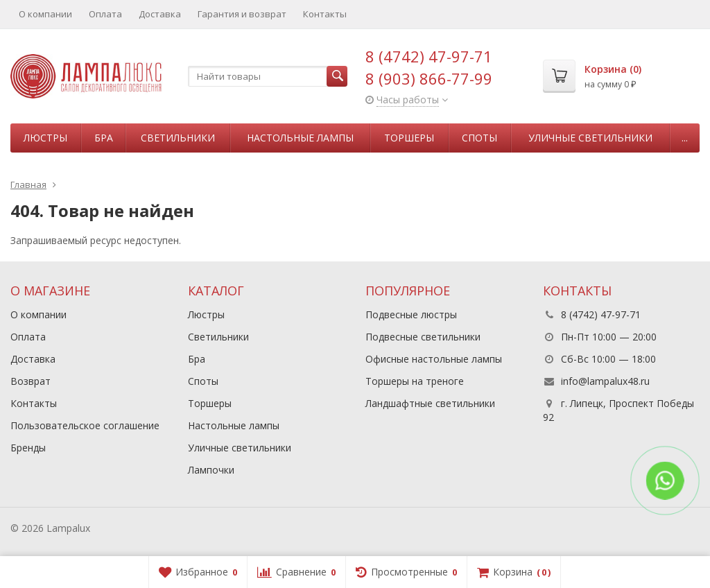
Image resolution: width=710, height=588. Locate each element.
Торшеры (409, 138)
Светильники (178, 138)
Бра (104, 138)
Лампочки (211, 470)
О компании (45, 14)
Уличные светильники (590, 138)
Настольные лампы (300, 138)
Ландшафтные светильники (430, 403)
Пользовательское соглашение (85, 425)
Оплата (105, 14)
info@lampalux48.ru (605, 381)
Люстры (45, 138)
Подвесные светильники (423, 337)
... (685, 138)
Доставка (160, 14)
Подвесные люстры (411, 314)
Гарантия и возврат (242, 14)
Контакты (325, 14)
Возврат (31, 381)
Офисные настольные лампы (434, 359)
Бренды (28, 448)
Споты (479, 138)
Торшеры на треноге (415, 381)
